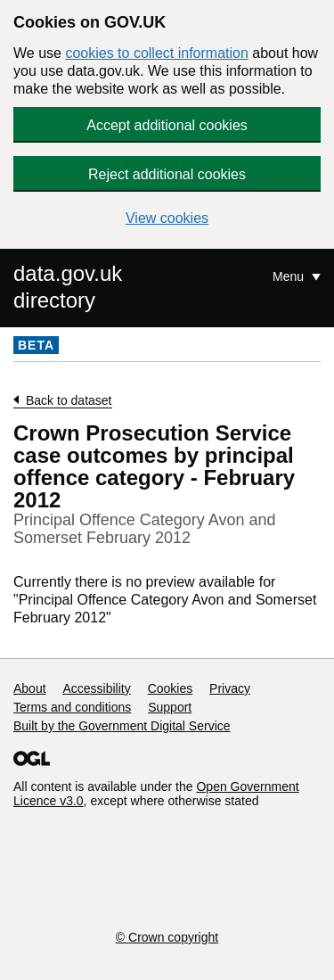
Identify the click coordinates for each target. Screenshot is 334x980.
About (30, 688)
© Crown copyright (167, 937)
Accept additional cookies (167, 125)
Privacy (230, 688)
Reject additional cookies (167, 174)
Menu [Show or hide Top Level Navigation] (290, 276)
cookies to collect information (156, 53)
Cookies (171, 688)
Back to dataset (69, 400)
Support (170, 707)
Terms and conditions (72, 707)
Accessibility (96, 688)
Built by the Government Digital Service (122, 726)
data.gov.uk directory (68, 287)
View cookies (167, 218)
